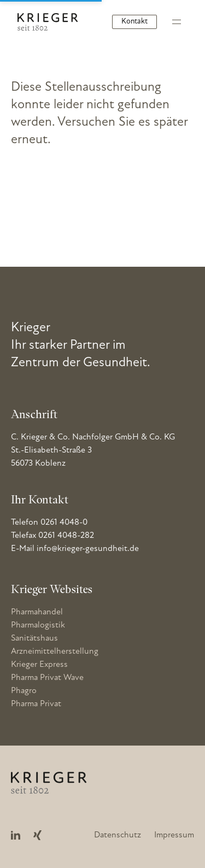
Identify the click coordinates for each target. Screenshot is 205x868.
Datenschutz (118, 835)
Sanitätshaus (34, 638)
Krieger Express (39, 665)
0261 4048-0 (64, 523)
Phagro (24, 691)
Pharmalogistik (38, 625)
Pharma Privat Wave (47, 678)
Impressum (174, 835)
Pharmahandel (37, 612)
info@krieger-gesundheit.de (88, 549)
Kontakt (134, 22)
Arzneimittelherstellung (55, 652)
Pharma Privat (36, 704)
